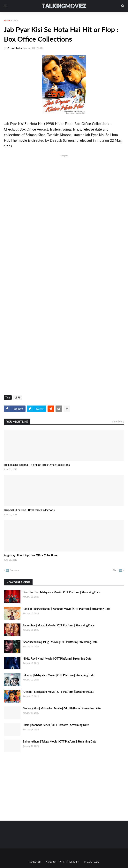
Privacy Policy (92, 862)
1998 (15, 20)
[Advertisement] (64, 185)
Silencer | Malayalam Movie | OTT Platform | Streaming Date (59, 675)
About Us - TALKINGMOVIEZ (63, 862)
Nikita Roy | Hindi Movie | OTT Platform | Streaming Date (57, 659)
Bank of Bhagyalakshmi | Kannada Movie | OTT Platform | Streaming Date (67, 609)
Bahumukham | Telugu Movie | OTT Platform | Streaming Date (60, 741)
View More (118, 422)
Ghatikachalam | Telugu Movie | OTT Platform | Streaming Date (60, 642)
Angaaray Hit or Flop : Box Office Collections (30, 555)
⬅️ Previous (13, 570)
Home (7, 20)
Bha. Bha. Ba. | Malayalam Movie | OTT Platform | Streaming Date (61, 592)
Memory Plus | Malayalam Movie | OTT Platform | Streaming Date (62, 708)
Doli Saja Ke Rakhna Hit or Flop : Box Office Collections (37, 465)
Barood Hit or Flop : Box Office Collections (29, 510)
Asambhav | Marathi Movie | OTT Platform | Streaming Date (58, 625)
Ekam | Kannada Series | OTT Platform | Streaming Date (56, 725)
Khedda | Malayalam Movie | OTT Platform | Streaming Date (58, 692)
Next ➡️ (118, 570)
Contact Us (35, 862)
